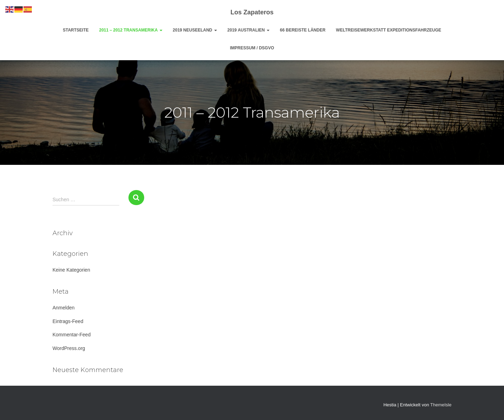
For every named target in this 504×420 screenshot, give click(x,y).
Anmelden (64, 308)
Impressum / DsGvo (252, 48)
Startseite (76, 30)
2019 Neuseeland (195, 30)
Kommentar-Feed (72, 335)
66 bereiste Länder (303, 30)
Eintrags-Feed (68, 321)
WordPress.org (69, 348)
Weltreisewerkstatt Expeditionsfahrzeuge (389, 30)
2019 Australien (248, 30)
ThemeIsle (441, 405)
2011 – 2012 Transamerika (131, 30)
